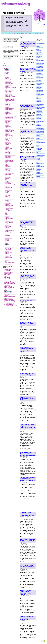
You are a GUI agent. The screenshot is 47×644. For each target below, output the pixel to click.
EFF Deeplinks (39, 79)
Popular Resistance (40, 131)
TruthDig (38, 158)
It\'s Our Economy (40, 106)
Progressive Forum (40, 133)
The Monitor (39, 150)
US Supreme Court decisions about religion (10, 305)
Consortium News (40, 70)
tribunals (7, 260)
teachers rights (9, 258)
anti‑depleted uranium (10, 97)
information (8, 207)
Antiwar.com (39, 51)
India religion (7, 275)
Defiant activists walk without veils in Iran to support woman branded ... (27, 223)
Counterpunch (39, 73)
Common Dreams (40, 66)
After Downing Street (40, 44)
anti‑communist (9, 91)
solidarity (7, 254)
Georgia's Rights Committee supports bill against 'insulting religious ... (27, 44)
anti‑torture (8, 141)
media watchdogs (9, 219)
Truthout (38, 160)
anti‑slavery (8, 134)
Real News (39, 144)
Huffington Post (39, 96)
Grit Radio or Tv (40, 92)
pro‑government (9, 238)
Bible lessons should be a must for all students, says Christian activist (27, 540)
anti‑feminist (8, 104)
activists (6, 68)
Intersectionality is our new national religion (27, 374)
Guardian (38, 93)
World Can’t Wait (40, 174)
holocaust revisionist (10, 199)
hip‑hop (7, 198)
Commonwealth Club (40, 69)
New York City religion (9, 281)
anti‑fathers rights (9, 103)
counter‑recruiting (9, 162)
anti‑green (7, 112)
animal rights (8, 80)
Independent (39, 99)
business (7, 147)
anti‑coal (7, 89)
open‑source (8, 226)
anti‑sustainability (9, 137)
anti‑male (7, 125)
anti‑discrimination (9, 98)
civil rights (8, 151)
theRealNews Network (41, 178)
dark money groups (10, 163)
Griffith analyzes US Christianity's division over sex (27, 107)
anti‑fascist (8, 102)
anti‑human (8, 115)
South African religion (9, 301)
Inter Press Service (40, 104)
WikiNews (38, 172)
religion (6, 290)
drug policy (8, 171)
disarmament (8, 168)
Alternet (38, 49)
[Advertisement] (26, 97)
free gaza (7, 181)
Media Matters (39, 109)
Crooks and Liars (40, 75)
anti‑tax (7, 139)
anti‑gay (7, 107)
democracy (8, 165)
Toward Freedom (40, 157)
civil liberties (8, 150)
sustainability (8, 256)
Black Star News (40, 55)
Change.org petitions (40, 63)
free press (7, 182)
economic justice (9, 172)
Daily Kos (38, 76)
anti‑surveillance (9, 136)
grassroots (8, 191)
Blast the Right (39, 56)
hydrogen (7, 204)
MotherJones (39, 114)
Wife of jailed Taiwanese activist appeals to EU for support (28, 70)
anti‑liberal (7, 124)
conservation (8, 156)
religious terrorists (8, 299)
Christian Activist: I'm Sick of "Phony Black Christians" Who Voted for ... (27, 566)
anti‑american (8, 82)
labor (6, 212)
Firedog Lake (39, 87)
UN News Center (40, 161)
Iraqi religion (7, 276)
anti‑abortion (8, 81)
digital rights (8, 167)
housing (7, 202)
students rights (9, 255)
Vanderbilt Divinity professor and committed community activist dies (28, 514)
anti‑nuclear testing (10, 130)
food (6, 180)
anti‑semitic (8, 133)
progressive (8, 242)
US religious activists (9, 303)
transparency (8, 259)
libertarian (7, 216)
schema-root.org (8, 64)
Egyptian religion (8, 273)
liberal (6, 215)
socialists (7, 251)
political (6, 67)
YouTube (43, 24)
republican (7, 246)
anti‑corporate (8, 94)
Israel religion (7, 277)
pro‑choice (7, 235)
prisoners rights (9, 233)
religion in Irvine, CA (9, 288)
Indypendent (39, 100)
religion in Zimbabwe (9, 289)
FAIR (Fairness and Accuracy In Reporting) (40, 85)
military (7, 220)
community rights (9, 154)
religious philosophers (9, 297)
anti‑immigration (9, 119)
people (5, 66)
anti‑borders (8, 85)
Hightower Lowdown (40, 95)
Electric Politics (39, 82)
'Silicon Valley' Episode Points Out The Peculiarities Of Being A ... (27, 185)
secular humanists (9, 247)
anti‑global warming (10, 108)
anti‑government (9, 111)
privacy (7, 234)
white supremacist (9, 263)
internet (7, 210)
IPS (37, 97)
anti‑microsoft (8, 128)
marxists (7, 217)
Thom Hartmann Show (41, 155)
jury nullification (9, 211)
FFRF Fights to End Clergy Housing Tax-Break (26, 131)
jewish (7, 73)
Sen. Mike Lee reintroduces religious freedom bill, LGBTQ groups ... (27, 349)
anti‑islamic (8, 121)
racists (7, 243)
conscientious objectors (11, 155)
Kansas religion (8, 279)
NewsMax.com (39, 120)
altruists (7, 77)
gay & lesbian (8, 187)
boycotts (7, 146)
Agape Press (39, 45)
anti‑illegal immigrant (10, 117)
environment (8, 174)
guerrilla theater (9, 194)
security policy (9, 248)
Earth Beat (39, 80)
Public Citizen (39, 137)
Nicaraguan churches (9, 282)
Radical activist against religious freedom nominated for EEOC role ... (28, 427)
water (6, 261)
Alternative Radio (40, 48)
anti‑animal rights (9, 84)
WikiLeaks (38, 171)
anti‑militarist (8, 129)
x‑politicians (8, 264)
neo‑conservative (9, 222)
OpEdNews (39, 126)
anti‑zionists (8, 143)
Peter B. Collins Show (41, 130)
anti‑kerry (7, 123)
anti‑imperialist (8, 120)
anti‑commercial (9, 90)
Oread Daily (39, 127)
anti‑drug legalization (10, 99)
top (43, 641)
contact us (38, 33)
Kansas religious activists (10, 280)
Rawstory (38, 138)
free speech (8, 184)
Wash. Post (39, 169)
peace (6, 229)
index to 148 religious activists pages (20, 33)
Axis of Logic (39, 52)
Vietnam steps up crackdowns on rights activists (27, 324)
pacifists (7, 228)
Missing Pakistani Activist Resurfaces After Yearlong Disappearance (28, 454)
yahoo (44, 23)
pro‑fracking (8, 237)
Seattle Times (39, 148)
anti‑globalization (9, 110)
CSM (37, 59)
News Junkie (39, 119)
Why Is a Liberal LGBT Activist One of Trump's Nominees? (27, 158)
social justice (8, 250)
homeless (7, 200)
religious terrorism (8, 298)
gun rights (7, 195)
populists (7, 232)
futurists (7, 186)
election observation (10, 173)
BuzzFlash (38, 58)
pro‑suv (7, 241)
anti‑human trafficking (10, 116)
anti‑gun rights (9, 114)
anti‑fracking (8, 106)
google (40, 23)
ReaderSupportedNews (41, 143)
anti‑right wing (8, 132)
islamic (7, 72)
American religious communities (8, 270)
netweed (38, 177)
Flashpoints (39, 89)
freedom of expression (10, 185)
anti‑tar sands (8, 138)
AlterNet (38, 46)
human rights (8, 203)
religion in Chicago (8, 286)
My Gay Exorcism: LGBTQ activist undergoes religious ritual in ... (26, 592)
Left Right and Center (41, 107)
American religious (8, 272)
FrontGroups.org (40, 90)
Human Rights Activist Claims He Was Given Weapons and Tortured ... (28, 277)
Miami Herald (39, 111)
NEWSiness (39, 117)
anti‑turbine (8, 142)
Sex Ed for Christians (27, 300)
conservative (8, 158)
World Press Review (40, 175)
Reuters (38, 145)
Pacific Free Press (40, 128)
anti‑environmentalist (10, 101)
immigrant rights (9, 206)
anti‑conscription (9, 93)
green (6, 193)
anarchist (7, 79)
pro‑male (7, 239)
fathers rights (8, 177)
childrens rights (9, 149)
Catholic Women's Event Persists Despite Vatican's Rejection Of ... (27, 479)
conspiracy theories (10, 159)
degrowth (7, 164)
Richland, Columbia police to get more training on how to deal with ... (27, 249)
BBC (37, 54)
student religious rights (10, 302)
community (8, 152)
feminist (7, 178)
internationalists (9, 208)
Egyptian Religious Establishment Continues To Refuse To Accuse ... (28, 398)
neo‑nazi (7, 225)
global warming (9, 190)
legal (6, 213)
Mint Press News (40, 113)
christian (8, 71)
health (6, 197)
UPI (37, 162)
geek (6, 189)
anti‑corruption (8, 95)
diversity (7, 169)
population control (9, 230)
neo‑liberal (7, 224)
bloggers (7, 145)
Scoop (38, 147)
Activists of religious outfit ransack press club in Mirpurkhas (28, 618)
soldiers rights (8, 252)
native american (9, 221)
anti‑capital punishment (11, 88)
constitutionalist (9, 160)
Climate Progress (40, 65)
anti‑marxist (8, 127)
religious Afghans (8, 293)
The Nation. (39, 151)
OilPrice (38, 124)
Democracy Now (40, 78)
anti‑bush (7, 86)
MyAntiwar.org (39, 116)
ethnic (6, 176)
